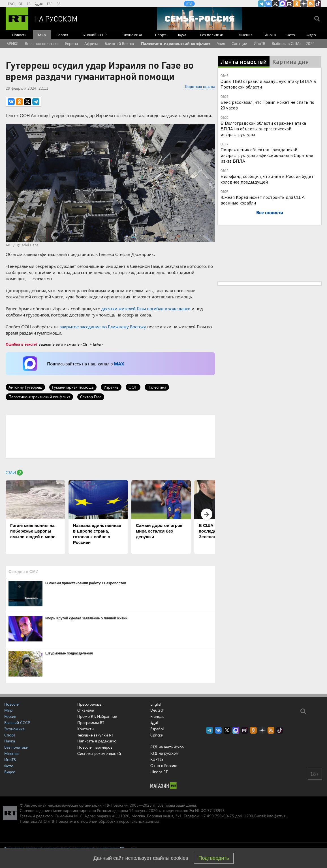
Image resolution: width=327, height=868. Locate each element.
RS (58, 4)
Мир (42, 35)
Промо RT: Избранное (97, 716)
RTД (189, 4)
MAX (119, 364)
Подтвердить (214, 858)
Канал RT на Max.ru (283, 4)
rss (311, 4)
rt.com (57, 810)
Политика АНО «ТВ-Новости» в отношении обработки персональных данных (89, 821)
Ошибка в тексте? (22, 344)
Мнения (245, 35)
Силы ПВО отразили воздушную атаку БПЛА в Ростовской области (268, 84)
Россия (62, 35)
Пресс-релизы (90, 704)
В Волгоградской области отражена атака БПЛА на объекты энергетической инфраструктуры (263, 129)
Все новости (270, 212)
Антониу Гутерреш (25, 387)
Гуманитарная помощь (73, 387)
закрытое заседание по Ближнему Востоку (103, 327)
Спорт (160, 35)
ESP (50, 4)
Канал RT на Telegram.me (261, 4)
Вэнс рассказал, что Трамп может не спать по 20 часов (267, 105)
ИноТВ (270, 35)
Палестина (157, 387)
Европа (71, 43)
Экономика (132, 35)
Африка (91, 43)
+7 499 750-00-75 (217, 816)
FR (29, 4)
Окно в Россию (164, 765)
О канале (86, 710)
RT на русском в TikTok (318, 4)
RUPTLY (157, 759)
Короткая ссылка (200, 86)
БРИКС (12, 43)
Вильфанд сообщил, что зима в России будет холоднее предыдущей (267, 179)
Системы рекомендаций (99, 753)
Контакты (86, 729)
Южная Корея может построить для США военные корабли (263, 200)
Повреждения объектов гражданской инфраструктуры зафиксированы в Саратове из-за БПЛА (267, 155)
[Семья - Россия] (200, 19)
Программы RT (91, 722)
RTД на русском (164, 753)
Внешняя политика (42, 43)
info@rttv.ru (277, 816)
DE (21, 4)
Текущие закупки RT (95, 735)
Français (157, 716)
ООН (133, 387)
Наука (181, 35)
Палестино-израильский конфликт (176, 43)
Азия (221, 43)
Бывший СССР (95, 35)
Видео (311, 35)
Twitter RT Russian (275, 4)
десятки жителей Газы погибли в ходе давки (146, 308)
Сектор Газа (91, 397)
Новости (19, 35)
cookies (180, 858)
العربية (39, 4)
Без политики (212, 35)
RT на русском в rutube (290, 4)
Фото (291, 35)
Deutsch (157, 710)
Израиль (111, 387)
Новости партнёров (95, 747)
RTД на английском (167, 747)
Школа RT (159, 772)
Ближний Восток (119, 43)
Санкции (239, 43)
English (156, 704)
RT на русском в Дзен (304, 4)
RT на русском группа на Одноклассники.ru (297, 4)
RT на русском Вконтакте (268, 4)
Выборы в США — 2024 (293, 43)
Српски (157, 735)
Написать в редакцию (97, 741)
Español (157, 729)
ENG (11, 4)
